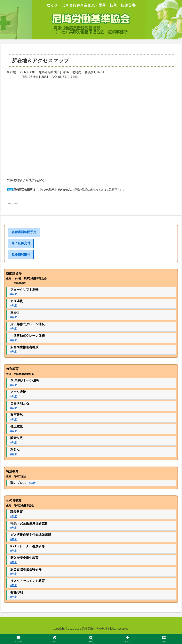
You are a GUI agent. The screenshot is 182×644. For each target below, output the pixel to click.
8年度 (14, 294)
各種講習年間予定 (24, 232)
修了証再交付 (21, 243)
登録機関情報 (21, 254)
